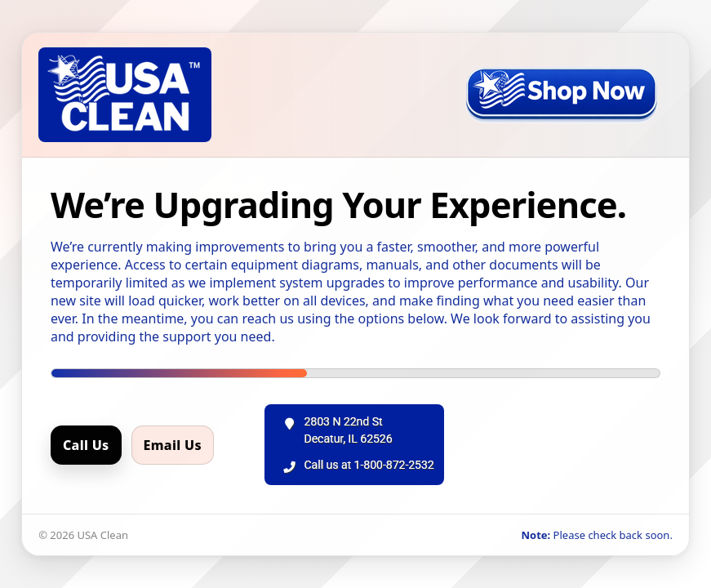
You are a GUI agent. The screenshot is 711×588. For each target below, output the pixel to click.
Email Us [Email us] (173, 445)
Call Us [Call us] (86, 445)
